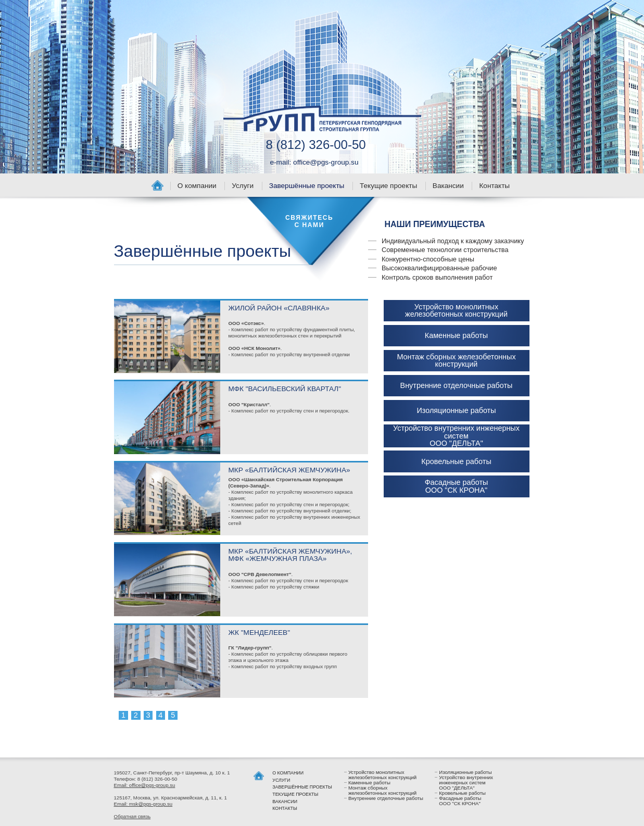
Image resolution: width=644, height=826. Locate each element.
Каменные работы (456, 335)
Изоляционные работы (456, 410)
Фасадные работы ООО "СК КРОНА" (457, 486)
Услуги (243, 186)
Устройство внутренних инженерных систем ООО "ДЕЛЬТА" (456, 436)
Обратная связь (132, 816)
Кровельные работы (456, 461)
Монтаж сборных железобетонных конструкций (456, 361)
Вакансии (448, 186)
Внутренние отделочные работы (457, 385)
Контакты (494, 186)
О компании (197, 186)
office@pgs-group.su (326, 162)
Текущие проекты (388, 186)
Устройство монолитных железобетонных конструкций (456, 311)
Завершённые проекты (307, 186)
